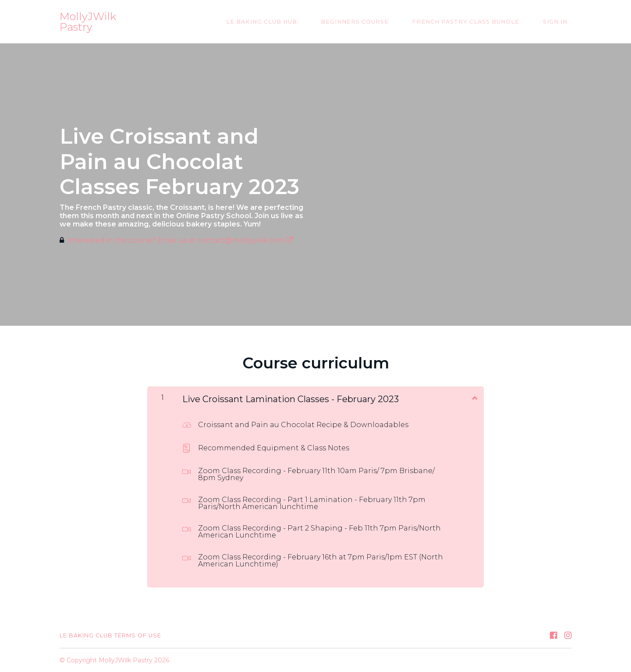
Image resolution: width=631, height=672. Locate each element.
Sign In (559, 22)
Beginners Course (374, 22)
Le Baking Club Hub (289, 22)
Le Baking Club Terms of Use (110, 635)
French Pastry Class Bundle (477, 22)
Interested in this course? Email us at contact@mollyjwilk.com (180, 240)
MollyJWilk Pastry (88, 22)
